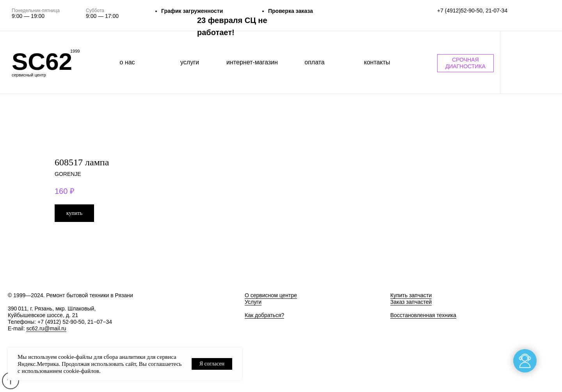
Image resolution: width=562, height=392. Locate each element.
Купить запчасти (411, 295)
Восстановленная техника (423, 315)
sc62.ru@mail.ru (46, 328)
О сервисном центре (271, 295)
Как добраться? (264, 315)
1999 (75, 51)
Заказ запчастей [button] (411, 302)
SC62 (42, 61)
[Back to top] (10, 381)
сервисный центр (29, 75)
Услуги (253, 302)
